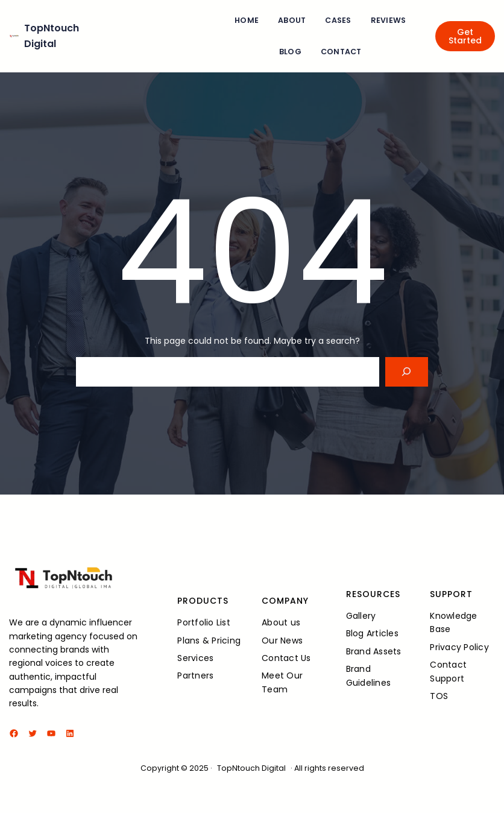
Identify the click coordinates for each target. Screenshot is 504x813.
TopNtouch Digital (251, 768)
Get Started (465, 36)
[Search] (407, 372)
